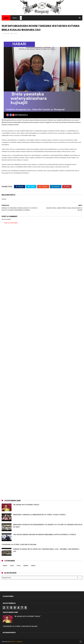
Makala (26, 566)
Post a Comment (11, 223)
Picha (19, 566)
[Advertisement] (42, 243)
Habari (15, 34)
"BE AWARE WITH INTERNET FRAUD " (26, 505)
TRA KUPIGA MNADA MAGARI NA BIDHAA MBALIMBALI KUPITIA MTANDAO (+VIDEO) (45, 535)
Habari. (33, 566)
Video (12, 566)
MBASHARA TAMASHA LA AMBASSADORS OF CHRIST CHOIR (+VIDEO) (39, 515)
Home (6, 18)
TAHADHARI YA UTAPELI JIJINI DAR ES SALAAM (19, 545)
